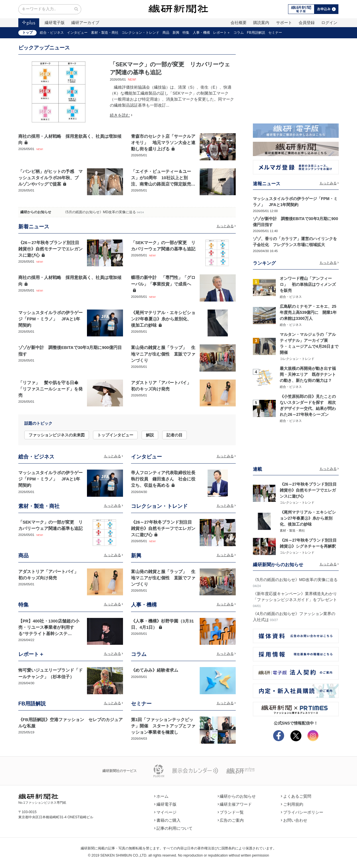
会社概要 (239, 23)
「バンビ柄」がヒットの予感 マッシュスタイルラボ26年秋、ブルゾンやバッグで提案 (50, 178)
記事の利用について (173, 828)
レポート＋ (222, 33)
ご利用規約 (292, 804)
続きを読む (121, 115)
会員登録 (307, 23)
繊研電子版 (55, 23)
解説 (150, 435)
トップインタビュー (115, 435)
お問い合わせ (294, 820)
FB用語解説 (256, 33)
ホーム (161, 796)
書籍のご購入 (167, 820)
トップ (27, 33)
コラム (239, 33)
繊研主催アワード (235, 804)
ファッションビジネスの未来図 (57, 435)
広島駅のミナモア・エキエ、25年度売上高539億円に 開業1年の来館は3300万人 (308, 312)
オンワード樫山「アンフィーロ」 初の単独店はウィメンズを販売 (308, 284)
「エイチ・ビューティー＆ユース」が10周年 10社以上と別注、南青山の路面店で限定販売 (161, 178)
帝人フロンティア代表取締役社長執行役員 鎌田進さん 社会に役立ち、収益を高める (163, 479)
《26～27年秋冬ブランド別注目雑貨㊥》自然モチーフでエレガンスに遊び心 (50, 249)
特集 (186, 33)
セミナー (275, 33)
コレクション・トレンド (140, 33)
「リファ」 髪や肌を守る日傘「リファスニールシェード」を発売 (50, 389)
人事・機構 (201, 33)
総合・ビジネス (52, 33)
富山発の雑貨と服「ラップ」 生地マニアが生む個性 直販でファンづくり (163, 354)
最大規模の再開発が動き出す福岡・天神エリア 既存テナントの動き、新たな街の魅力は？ (308, 374)
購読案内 (261, 23)
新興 (176, 33)
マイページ (165, 812)
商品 (166, 33)
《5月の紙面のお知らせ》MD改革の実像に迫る (100, 212)
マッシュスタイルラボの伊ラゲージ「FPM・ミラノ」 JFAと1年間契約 (50, 319)
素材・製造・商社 (105, 33)
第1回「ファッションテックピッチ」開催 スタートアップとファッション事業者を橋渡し (163, 726)
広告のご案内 (231, 820)
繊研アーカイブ (85, 23)
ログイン (329, 23)
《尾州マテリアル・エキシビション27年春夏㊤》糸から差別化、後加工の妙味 (163, 319)
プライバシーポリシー (302, 812)
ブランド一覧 (231, 812)
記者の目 (174, 435)
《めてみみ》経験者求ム (155, 670)
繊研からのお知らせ (36, 212)
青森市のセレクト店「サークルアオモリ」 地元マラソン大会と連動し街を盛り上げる (163, 143)
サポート (284, 23)
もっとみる (226, 226)
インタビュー (77, 33)
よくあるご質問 (296, 796)
